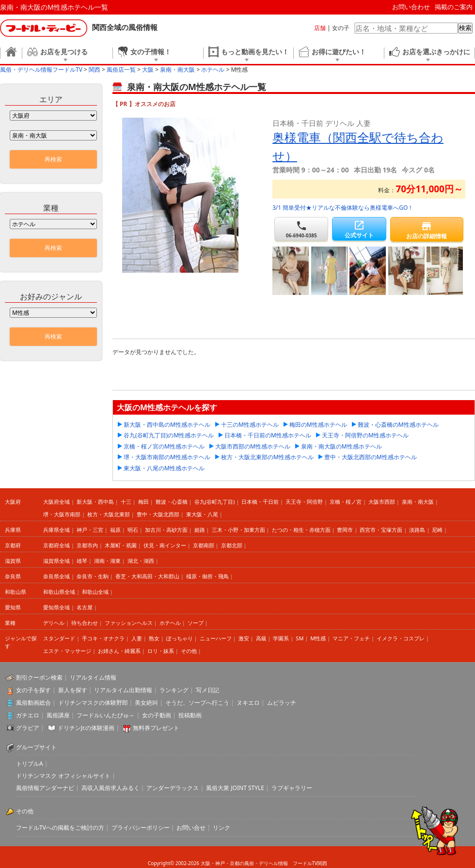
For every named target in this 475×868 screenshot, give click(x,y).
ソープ (196, 623)
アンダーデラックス (173, 788)
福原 (115, 530)
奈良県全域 (56, 576)
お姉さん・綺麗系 (119, 651)
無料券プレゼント (156, 728)
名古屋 (85, 607)
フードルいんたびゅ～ (106, 715)
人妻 (137, 638)
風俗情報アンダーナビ (45, 788)
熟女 (154, 638)
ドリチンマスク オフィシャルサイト (63, 776)
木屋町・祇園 (121, 545)
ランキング (174, 690)
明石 (133, 530)
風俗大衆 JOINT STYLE (235, 788)
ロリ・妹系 (161, 651)
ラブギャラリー (292, 788)
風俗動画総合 (33, 703)
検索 (465, 28)
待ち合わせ (85, 623)
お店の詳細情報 (427, 230)
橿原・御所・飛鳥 (207, 576)
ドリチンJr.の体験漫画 (86, 728)
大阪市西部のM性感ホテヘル (253, 446)
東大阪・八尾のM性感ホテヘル (164, 468)
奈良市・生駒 (93, 576)
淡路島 (417, 530)
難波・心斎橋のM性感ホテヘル (398, 425)
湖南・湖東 (107, 561)
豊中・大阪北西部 (158, 514)
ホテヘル (170, 623)
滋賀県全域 (56, 561)
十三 (126, 502)
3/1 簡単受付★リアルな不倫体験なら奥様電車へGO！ (343, 208)
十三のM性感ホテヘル (250, 425)
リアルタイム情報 (93, 677)
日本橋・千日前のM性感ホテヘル (268, 435)
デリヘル (54, 623)
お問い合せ (191, 828)
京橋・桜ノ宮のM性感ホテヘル (164, 446)
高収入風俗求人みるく (111, 788)
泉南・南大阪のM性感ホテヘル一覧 (54, 7)
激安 (244, 638)
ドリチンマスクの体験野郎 (93, 703)
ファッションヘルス (129, 623)
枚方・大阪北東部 (109, 514)
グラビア (28, 728)
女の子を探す (33, 690)
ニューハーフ (216, 638)
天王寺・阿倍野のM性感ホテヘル (365, 435)
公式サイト (359, 229)
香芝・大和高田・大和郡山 (147, 576)
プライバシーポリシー (141, 828)
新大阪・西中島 (95, 502)
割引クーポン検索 (39, 677)
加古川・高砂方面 (166, 530)
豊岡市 (345, 530)
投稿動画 (190, 715)
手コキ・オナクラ (103, 638)
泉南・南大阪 (418, 502)
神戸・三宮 (90, 530)
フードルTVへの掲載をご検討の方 (60, 828)
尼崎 (437, 530)
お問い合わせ (411, 7)
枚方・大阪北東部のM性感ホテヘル (267, 457)
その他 (189, 651)
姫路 (200, 530)
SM (300, 638)
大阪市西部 (382, 502)
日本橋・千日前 (260, 502)
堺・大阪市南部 (62, 514)
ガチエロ (28, 715)
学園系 (281, 638)
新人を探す (73, 690)
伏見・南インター (165, 545)
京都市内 (87, 545)
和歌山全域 (95, 592)
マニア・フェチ (351, 638)
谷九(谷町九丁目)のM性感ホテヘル (169, 435)
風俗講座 (58, 715)
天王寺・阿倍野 (304, 502)
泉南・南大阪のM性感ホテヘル (341, 446)
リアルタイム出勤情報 (123, 690)
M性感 (318, 638)
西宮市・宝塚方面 (381, 530)
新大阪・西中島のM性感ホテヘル (167, 425)
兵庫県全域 (56, 530)
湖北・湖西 (141, 561)
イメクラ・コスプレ (401, 638)
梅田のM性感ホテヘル (318, 425)
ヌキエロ (248, 703)
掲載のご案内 (454, 7)
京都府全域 (56, 545)
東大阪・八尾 (202, 514)
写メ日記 (207, 690)
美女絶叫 (146, 703)
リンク (222, 828)
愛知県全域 (56, 607)
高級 (261, 638)
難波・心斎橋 (172, 502)
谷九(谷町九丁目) (215, 502)
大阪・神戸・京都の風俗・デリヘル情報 (244, 863)
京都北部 (232, 545)
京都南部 (204, 545)
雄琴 (82, 561)
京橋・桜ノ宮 (346, 502)
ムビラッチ (282, 703)
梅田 (143, 502)
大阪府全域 (56, 502)
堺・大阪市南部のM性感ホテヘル (167, 457)
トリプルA (30, 764)
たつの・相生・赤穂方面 (301, 530)
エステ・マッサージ (67, 651)
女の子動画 (157, 715)
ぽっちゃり (180, 638)
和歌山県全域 (59, 592)
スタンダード (59, 638)
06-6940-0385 (301, 229)
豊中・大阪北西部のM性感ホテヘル (371, 457)
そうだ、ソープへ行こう (197, 703)
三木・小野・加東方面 (238, 530)
